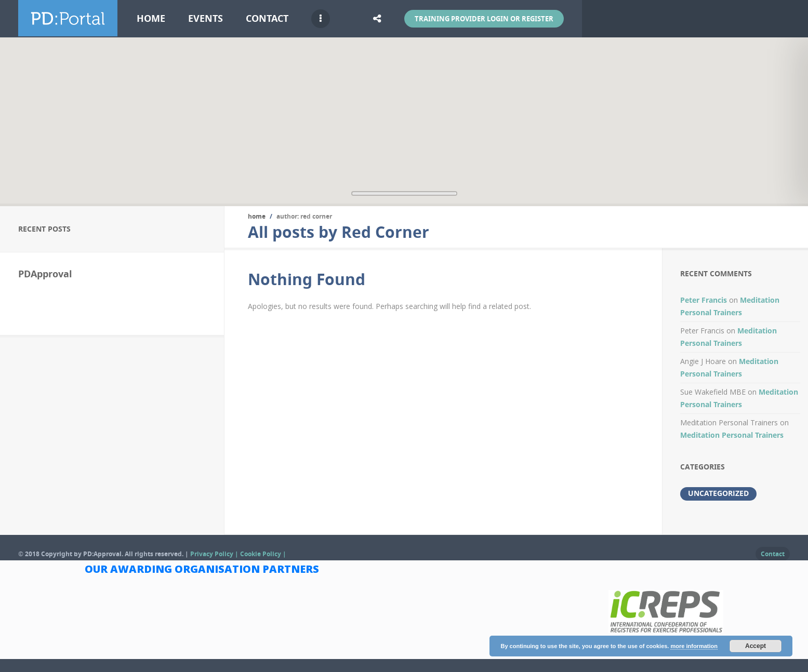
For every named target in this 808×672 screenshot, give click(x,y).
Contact (267, 18)
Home (151, 18)
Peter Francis (704, 300)
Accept (756, 646)
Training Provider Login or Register (484, 19)
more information (694, 646)
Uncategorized (718, 493)
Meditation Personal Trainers (732, 435)
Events (206, 18)
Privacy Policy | (215, 554)
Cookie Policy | (263, 554)
